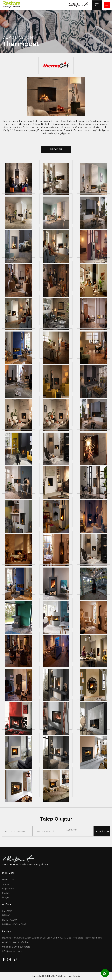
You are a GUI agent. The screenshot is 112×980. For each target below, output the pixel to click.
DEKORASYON (10, 920)
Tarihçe (6, 884)
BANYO (6, 915)
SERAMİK (7, 911)
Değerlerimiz (9, 889)
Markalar (6, 893)
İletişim (6, 898)
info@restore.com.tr (12, 951)
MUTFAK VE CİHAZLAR (14, 924)
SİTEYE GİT (56, 149)
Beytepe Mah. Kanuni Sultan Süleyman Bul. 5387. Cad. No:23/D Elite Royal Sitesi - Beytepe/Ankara (52, 938)
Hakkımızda (8, 880)
